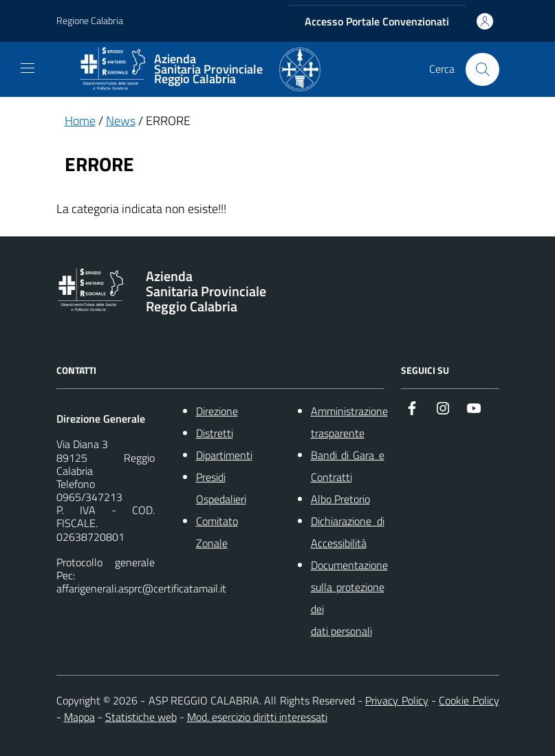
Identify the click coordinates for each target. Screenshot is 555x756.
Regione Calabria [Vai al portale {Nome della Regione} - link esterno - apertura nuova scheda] (90, 21)
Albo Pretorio (340, 499)
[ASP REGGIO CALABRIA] (199, 69)
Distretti (215, 433)
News (121, 121)
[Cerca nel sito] (482, 69)
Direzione (217, 411)
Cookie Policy (469, 700)
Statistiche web (141, 717)
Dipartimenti (224, 455)
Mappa (79, 717)
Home (80, 121)
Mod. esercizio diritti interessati (257, 717)
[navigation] (28, 68)
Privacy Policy (396, 700)
